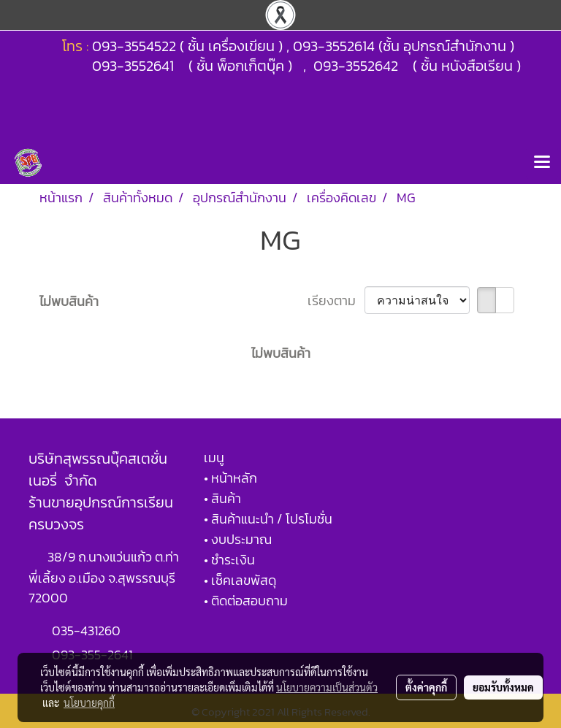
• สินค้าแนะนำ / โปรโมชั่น (268, 519)
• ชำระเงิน (229, 560)
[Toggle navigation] (542, 163)
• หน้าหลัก (230, 478)
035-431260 (88, 631)
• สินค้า (222, 498)
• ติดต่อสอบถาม (246, 601)
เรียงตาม (336, 300)
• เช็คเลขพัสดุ (240, 580)
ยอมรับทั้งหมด (503, 687)
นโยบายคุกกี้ (89, 702)
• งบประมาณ (238, 539)
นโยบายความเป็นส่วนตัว (327, 687)
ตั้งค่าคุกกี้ (426, 687)
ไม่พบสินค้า (69, 301)
